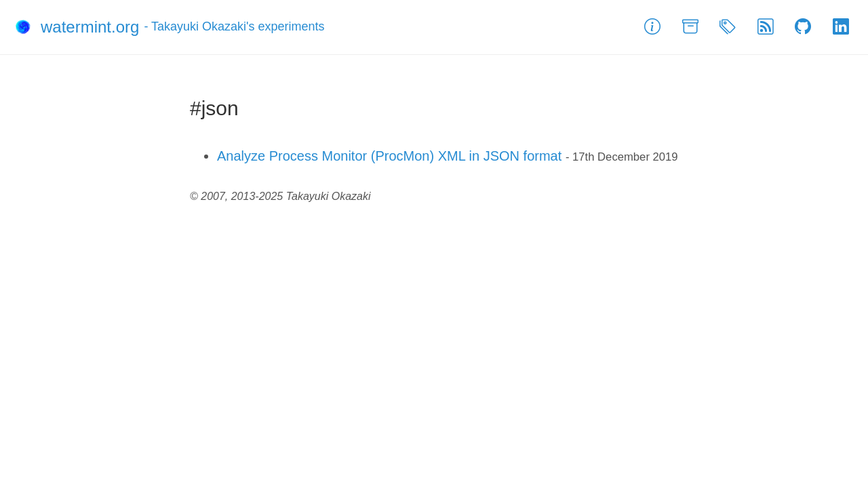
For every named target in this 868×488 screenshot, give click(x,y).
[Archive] (690, 27)
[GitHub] (803, 27)
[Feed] (766, 27)
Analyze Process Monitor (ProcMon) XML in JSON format (389, 156)
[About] (652, 27)
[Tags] (728, 27)
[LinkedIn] (841, 27)
